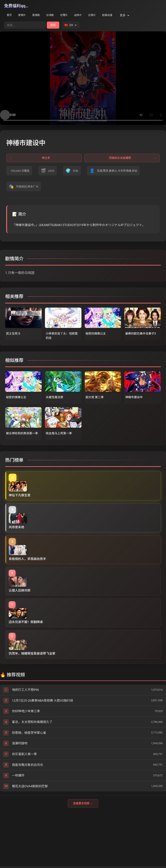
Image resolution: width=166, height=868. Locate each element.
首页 (10, 16)
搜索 (53, 25)
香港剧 (40, 16)
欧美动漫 (120, 16)
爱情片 (24, 16)
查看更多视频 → (83, 832)
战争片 (87, 16)
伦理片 (71, 16)
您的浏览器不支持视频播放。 (83, 79)
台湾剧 (56, 16)
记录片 (103, 16)
